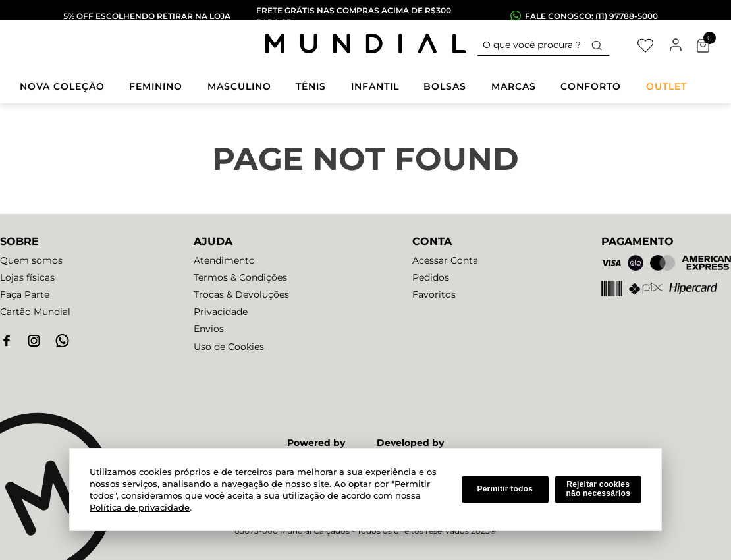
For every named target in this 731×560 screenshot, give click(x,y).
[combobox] (543, 45)
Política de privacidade (140, 507)
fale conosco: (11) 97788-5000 (591, 16)
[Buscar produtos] (597, 45)
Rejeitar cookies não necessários (598, 489)
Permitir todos (505, 489)
